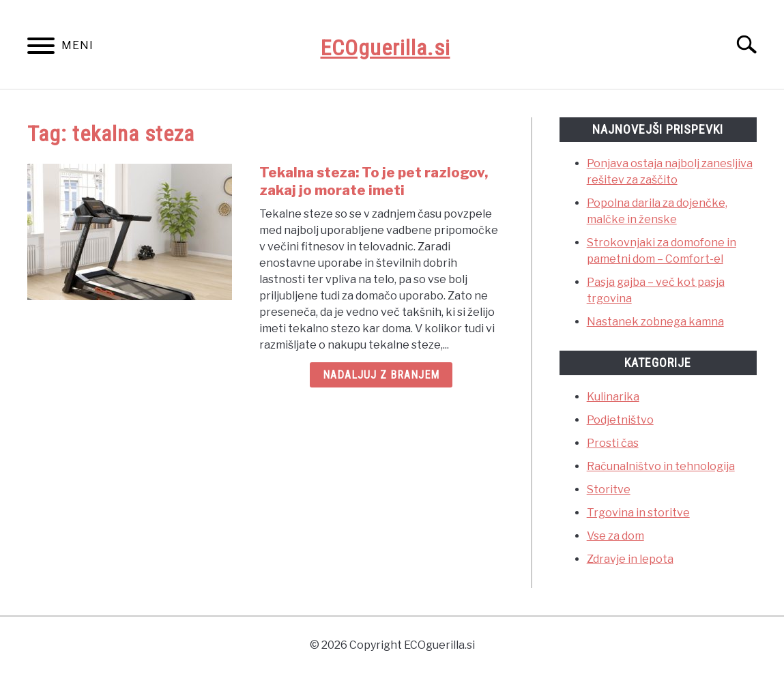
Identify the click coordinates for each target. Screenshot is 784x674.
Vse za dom (615, 536)
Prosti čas (613, 443)
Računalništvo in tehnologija (661, 466)
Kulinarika (613, 397)
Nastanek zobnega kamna (655, 322)
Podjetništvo (620, 420)
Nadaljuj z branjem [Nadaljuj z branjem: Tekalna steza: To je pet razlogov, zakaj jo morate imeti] (381, 375)
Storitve (609, 489)
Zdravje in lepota (630, 559)
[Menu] (41, 48)
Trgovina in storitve (638, 513)
